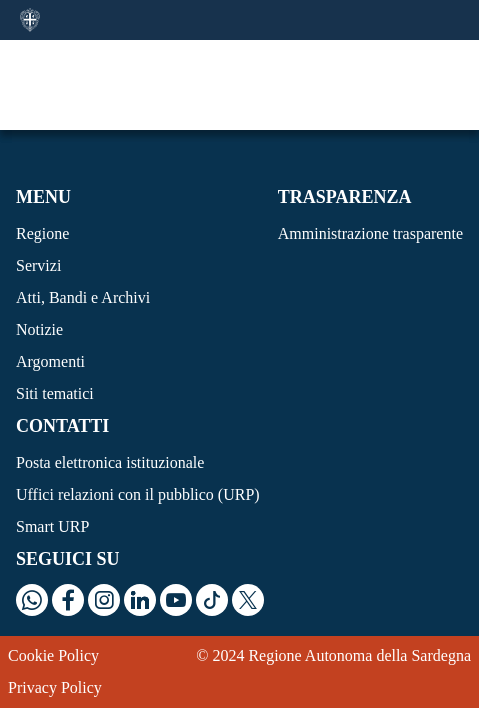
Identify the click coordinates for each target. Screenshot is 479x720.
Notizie (39, 329)
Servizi (38, 265)
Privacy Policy (55, 687)
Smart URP (52, 526)
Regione (42, 233)
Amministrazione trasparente (370, 233)
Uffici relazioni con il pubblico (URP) (138, 494)
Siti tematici (55, 393)
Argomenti (50, 361)
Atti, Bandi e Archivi (83, 297)
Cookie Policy (53, 655)
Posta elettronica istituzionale (110, 462)
